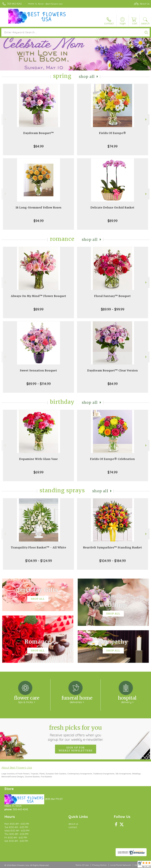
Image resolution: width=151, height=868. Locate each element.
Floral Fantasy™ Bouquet (113, 296)
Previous (5, 119)
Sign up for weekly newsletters (76, 749)
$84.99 (39, 146)
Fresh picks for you (76, 733)
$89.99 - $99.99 (113, 309)
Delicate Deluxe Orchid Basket (113, 208)
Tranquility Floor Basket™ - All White (39, 547)
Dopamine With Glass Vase (38, 459)
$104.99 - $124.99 (39, 561)
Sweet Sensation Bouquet (38, 370)
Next (146, 119)
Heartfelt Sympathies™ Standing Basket (113, 547)
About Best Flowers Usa (17, 768)
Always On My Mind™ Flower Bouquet (39, 296)
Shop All (87, 77)
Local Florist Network (120, 865)
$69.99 (38, 472)
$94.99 (39, 221)
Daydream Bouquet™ (39, 133)
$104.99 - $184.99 (113, 561)
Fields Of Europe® (113, 133)
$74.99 (113, 146)
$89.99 (113, 221)
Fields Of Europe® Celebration (113, 459)
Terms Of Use (82, 865)
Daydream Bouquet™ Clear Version (113, 370)
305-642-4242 (14, 4)
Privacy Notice (99, 865)
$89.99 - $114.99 (39, 384)
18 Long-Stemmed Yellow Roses (38, 208)
